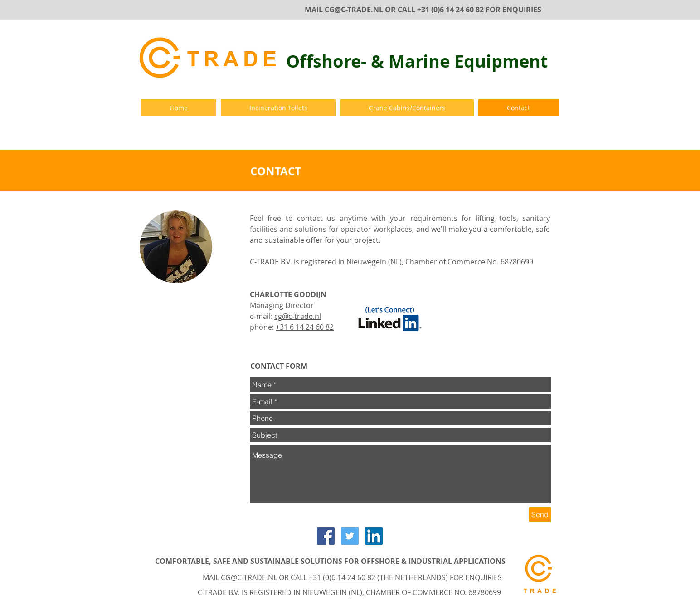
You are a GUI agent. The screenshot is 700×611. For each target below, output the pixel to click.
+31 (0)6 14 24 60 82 (450, 10)
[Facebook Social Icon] (326, 536)
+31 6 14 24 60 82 (305, 327)
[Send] (540, 514)
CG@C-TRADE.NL (354, 10)
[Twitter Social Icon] (350, 536)
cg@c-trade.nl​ (298, 316)
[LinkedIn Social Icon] (374, 536)
